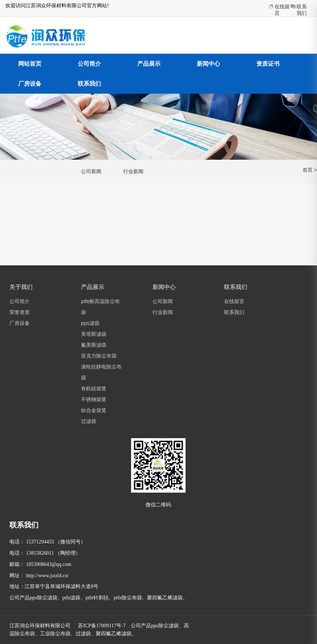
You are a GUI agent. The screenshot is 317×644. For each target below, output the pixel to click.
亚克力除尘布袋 (99, 356)
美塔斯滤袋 (94, 334)
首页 (308, 170)
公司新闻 (91, 171)
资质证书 (268, 64)
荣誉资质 (20, 312)
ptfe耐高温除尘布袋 (100, 307)
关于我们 (21, 287)
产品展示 (149, 64)
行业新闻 (133, 171)
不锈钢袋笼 (94, 399)
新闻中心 (208, 64)
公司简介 (89, 64)
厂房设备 (30, 84)
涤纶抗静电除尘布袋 (101, 372)
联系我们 (89, 84)
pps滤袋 (90, 323)
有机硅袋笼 (94, 388)
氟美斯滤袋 (94, 345)
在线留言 (234, 301)
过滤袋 (89, 421)
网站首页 (30, 64)
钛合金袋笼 (94, 410)
